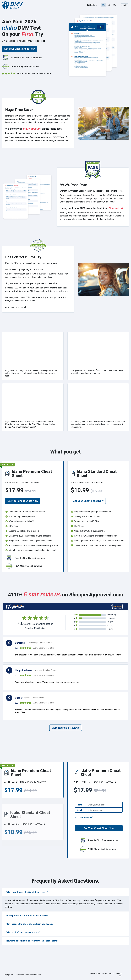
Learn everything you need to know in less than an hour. (31, 133)
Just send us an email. (16, 307)
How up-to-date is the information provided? (28, 916)
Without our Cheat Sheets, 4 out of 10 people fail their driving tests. (91, 191)
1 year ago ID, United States (45, 670)
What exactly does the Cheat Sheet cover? (27, 892)
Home (92, 973)
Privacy (104, 973)
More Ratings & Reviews (66, 728)
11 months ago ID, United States (39, 643)
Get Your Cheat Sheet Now (19, 49)
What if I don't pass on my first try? (23, 932)
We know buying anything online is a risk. (24, 270)
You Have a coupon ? (84, 817)
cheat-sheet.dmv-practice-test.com (28, 975)
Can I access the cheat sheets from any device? (30, 924)
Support (111, 973)
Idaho (93, 5)
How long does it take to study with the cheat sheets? (32, 941)
